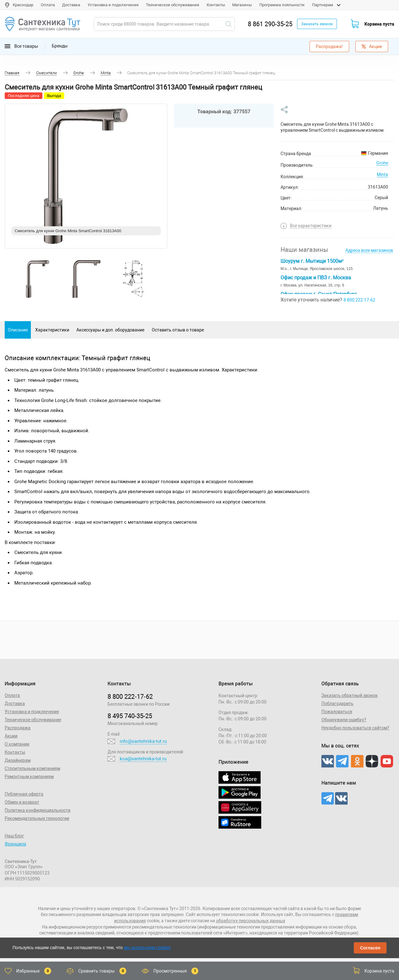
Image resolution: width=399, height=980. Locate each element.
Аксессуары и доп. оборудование (110, 330)
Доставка (71, 5)
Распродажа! (329, 47)
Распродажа (18, 728)
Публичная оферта (24, 794)
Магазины (242, 5)
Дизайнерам (18, 760)
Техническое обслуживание (173, 5)
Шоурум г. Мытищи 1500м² (312, 261)
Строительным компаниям (32, 768)
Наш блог (14, 836)
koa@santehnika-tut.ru (143, 759)
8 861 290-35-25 (270, 24)
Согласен (370, 948)
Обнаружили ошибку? (344, 720)
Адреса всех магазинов (369, 250)
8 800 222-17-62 (359, 300)
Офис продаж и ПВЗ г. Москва (316, 278)
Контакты (216, 5)
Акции (372, 47)
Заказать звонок (317, 24)
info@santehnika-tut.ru (143, 741)
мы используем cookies (147, 948)
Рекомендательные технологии (37, 818)
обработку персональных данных (251, 921)
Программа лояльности (282, 5)
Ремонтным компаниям (29, 777)
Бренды (60, 46)
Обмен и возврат (22, 802)
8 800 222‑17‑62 (130, 697)
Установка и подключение (113, 5)
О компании (17, 744)
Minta (382, 174)
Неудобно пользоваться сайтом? (355, 728)
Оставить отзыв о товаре (178, 330)
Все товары (21, 47)
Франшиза (15, 844)
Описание (18, 330)
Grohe (382, 163)
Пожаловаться (337, 712)
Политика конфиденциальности (38, 810)
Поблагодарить (337, 703)
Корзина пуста (379, 24)
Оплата (48, 5)
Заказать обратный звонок (350, 695)
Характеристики (52, 330)
